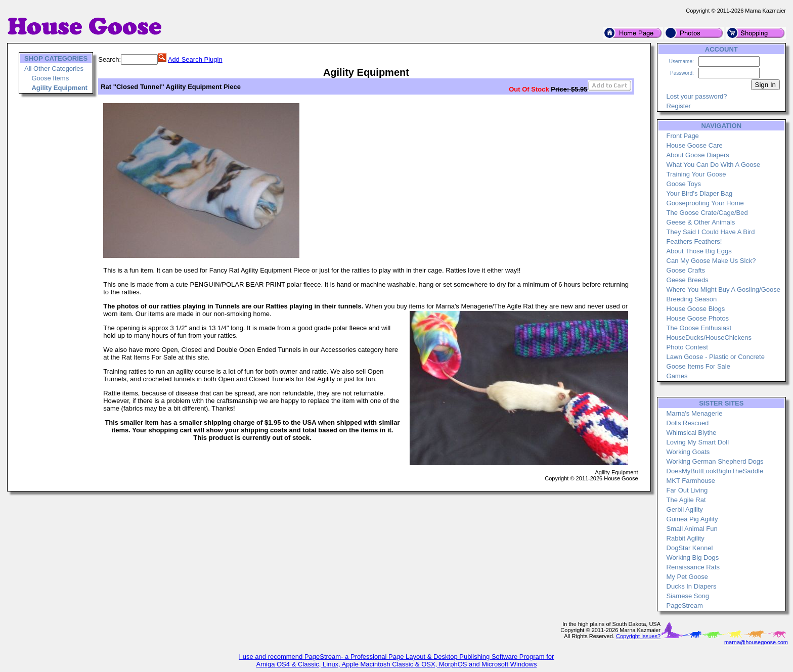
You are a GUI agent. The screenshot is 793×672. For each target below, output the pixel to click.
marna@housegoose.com (756, 642)
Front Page (683, 136)
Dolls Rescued (688, 423)
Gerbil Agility (685, 509)
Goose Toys (684, 184)
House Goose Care (695, 145)
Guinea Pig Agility (692, 519)
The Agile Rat (686, 500)
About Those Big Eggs (699, 251)
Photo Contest (687, 347)
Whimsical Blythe (692, 433)
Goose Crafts (686, 270)
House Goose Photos (698, 318)
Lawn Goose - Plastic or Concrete (716, 357)
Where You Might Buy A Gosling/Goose (723, 289)
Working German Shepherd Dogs (715, 461)
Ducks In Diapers (692, 586)
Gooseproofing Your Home (705, 203)
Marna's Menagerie (695, 413)
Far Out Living (687, 490)
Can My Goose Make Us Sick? (711, 261)
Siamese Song (688, 596)
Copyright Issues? (638, 636)
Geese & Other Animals (701, 222)
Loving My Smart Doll (698, 442)
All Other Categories (54, 69)
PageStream (685, 606)
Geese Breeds (688, 280)
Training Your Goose (696, 174)
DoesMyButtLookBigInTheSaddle (715, 471)
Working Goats (688, 452)
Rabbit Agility (686, 538)
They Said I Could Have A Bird (711, 232)
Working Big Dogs (693, 557)
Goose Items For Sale (698, 366)
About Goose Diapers (698, 155)
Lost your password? (697, 96)
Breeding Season (692, 299)
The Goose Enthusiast (699, 328)
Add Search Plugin (195, 59)
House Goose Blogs (696, 309)
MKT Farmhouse (691, 481)
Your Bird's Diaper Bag (700, 193)
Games (677, 376)
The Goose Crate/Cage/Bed (707, 213)
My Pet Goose (687, 577)
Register (679, 106)
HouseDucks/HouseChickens (709, 338)
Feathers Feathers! (694, 241)
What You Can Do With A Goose (714, 165)
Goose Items (50, 78)
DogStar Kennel (690, 548)
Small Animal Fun (692, 529)
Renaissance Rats (693, 567)
